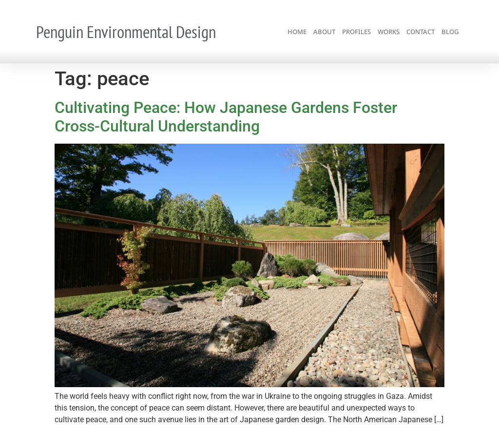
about (324, 32)
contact (421, 32)
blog (450, 32)
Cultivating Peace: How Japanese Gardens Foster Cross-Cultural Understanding (226, 117)
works (389, 32)
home (297, 32)
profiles (356, 32)
